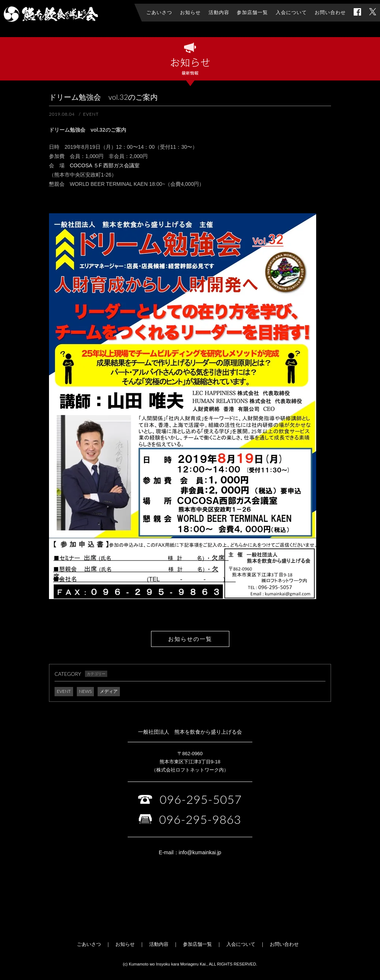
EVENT (64, 691)
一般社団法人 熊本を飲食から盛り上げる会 (51, 14)
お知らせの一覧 (190, 639)
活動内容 (159, 944)
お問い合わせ (284, 944)
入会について (241, 944)
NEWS (86, 691)
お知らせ (125, 944)
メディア (109, 691)
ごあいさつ (89, 944)
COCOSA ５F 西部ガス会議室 (105, 165)
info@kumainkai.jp (200, 852)
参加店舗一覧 (197, 944)
